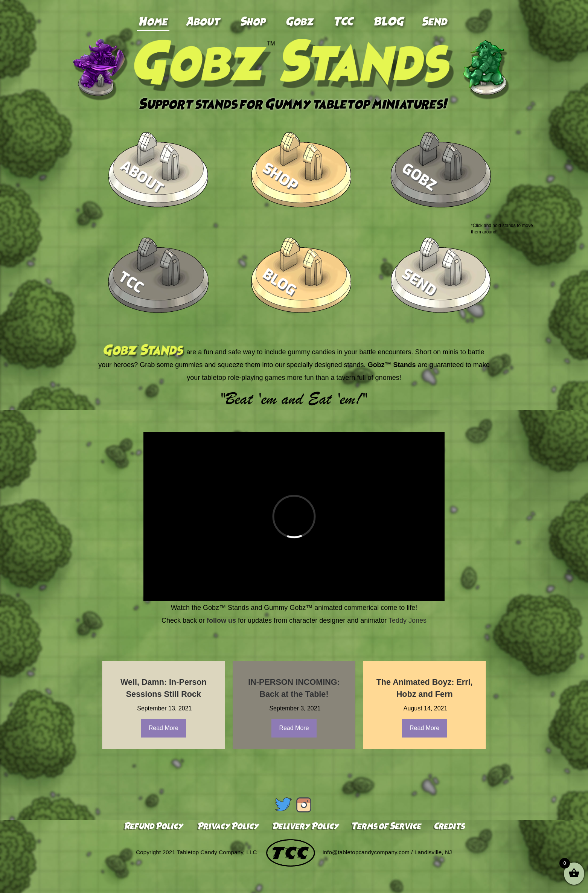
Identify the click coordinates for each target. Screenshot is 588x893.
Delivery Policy (305, 827)
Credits (448, 827)
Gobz (419, 177)
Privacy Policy (228, 827)
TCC (131, 282)
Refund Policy (154, 827)
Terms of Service (386, 827)
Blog (280, 283)
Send (419, 282)
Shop (280, 177)
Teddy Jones (407, 620)
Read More (164, 728)
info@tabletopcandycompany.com (366, 853)
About (142, 177)
